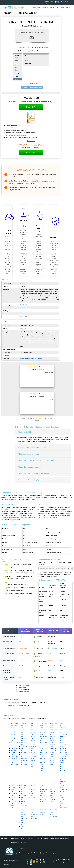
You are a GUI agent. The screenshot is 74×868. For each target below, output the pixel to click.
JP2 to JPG (34, 744)
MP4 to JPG (14, 742)
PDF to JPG (14, 724)
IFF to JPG (63, 728)
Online (39, 8)
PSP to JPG (44, 742)
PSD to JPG (14, 785)
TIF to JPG (34, 759)
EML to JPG (14, 759)
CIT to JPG (44, 730)
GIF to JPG (44, 753)
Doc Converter (45, 838)
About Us (68, 8)
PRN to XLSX (23, 705)
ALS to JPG (34, 746)
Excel (17, 70)
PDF (16, 58)
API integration (22, 688)
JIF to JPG (24, 765)
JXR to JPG (44, 724)
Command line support (24, 685)
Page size (28, 63)
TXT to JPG (24, 746)
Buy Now (31, 107)
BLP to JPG (14, 750)
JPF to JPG (14, 748)
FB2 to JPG (34, 818)
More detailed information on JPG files (31, 358)
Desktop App (45, 8)
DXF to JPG (44, 736)
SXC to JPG (34, 816)
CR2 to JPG (24, 795)
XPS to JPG (63, 734)
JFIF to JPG (24, 753)
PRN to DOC (33, 705)
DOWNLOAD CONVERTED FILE (32, 87)
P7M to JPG (14, 765)
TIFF (16, 61)
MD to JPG (34, 814)
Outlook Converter (25, 838)
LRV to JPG (24, 759)
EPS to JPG (63, 798)
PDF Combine (24, 842)
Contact (62, 8)
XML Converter (15, 842)
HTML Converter (54, 838)
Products (52, 8)
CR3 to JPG (54, 724)
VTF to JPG (14, 732)
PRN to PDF (12, 705)
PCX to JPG (63, 748)
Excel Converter (64, 838)
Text (16, 76)
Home (34, 8)
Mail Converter (35, 838)
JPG (16, 79)
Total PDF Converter (26, 305)
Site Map (6, 861)
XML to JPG (14, 726)
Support (57, 8)
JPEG (17, 64)
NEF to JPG (24, 785)
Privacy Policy (13, 861)
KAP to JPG (54, 730)
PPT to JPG (24, 806)
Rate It (37, 420)
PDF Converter (15, 838)
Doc (16, 67)
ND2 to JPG (14, 757)
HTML (17, 73)
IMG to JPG (24, 728)
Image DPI (29, 60)
